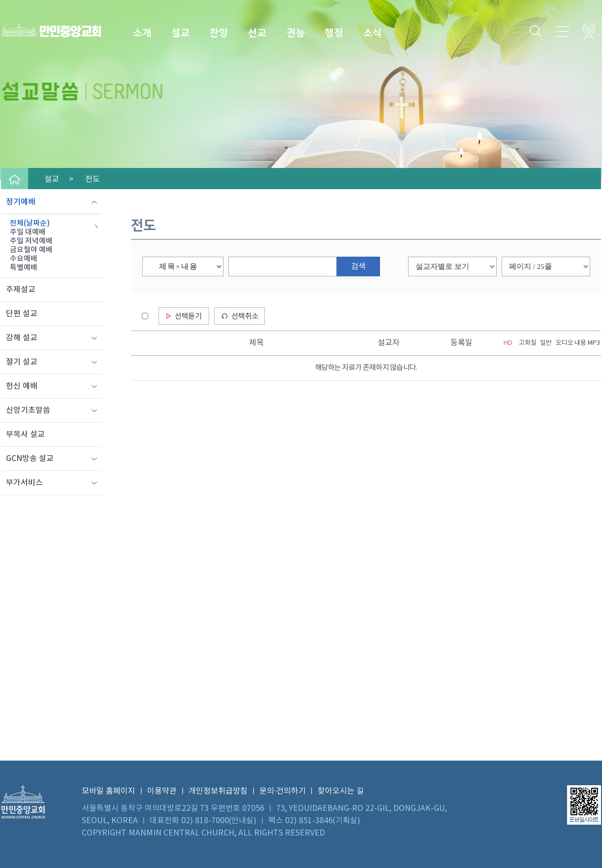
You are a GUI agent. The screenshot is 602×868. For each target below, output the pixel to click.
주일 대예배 (28, 232)
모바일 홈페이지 (109, 791)
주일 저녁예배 (31, 241)
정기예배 (21, 202)
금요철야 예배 (31, 250)
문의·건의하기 (283, 791)
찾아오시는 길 (341, 791)
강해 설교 (22, 338)
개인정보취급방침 (218, 791)
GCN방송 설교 (30, 459)
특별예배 (24, 268)
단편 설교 (22, 314)
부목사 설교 (25, 434)
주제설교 (21, 290)
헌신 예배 (22, 386)
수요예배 (24, 259)
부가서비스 (24, 483)
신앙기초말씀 (28, 410)
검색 (358, 267)
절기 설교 (22, 362)
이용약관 (162, 791)
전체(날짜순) (30, 223)
